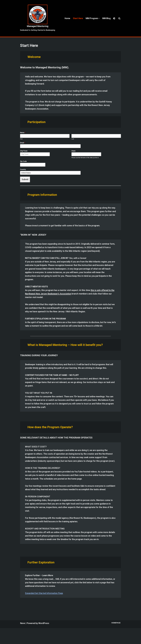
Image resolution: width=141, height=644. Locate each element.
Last (73, 140)
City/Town (24, 152)
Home (66, 18)
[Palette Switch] (114, 18)
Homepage (116, 639)
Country (23, 171)
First (21, 140)
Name (23, 134)
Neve (23, 639)
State (73, 152)
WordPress (44, 639)
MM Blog (106, 18)
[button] (99, 18)
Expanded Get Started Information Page (44, 609)
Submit (25, 181)
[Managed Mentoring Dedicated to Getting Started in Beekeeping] (38, 18)
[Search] (119, 18)
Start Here (77, 18)
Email (23, 144)
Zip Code (23, 162)
